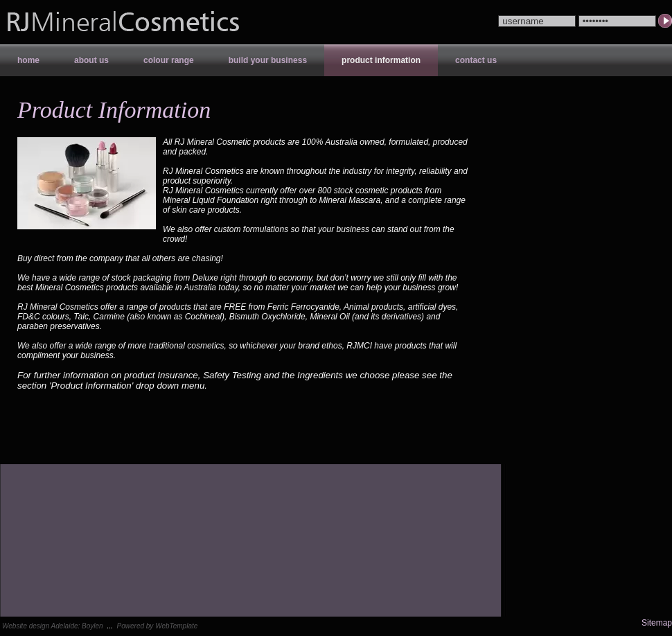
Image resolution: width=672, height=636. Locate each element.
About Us (91, 60)
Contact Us (476, 60)
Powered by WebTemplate (158, 626)
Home (28, 60)
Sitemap (657, 623)
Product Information (381, 60)
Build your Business (268, 60)
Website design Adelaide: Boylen (53, 626)
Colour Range (169, 60)
